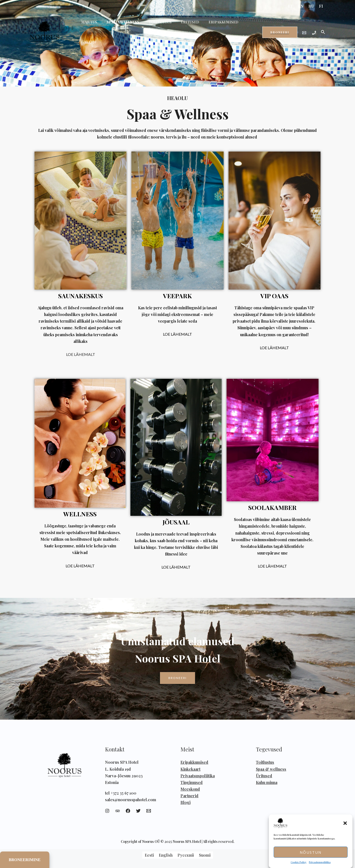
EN (301, 6)
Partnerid (189, 796)
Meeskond (190, 789)
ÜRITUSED (181, 27)
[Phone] (314, 28)
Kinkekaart (190, 769)
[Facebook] (128, 811)
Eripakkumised (194, 762)
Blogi (186, 802)
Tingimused (192, 782)
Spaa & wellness (271, 769)
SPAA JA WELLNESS (119, 27)
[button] (345, 823)
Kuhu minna (267, 782)
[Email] (304, 28)
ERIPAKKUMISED (212, 27)
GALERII (242, 27)
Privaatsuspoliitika (320, 862)
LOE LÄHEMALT (81, 354)
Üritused (264, 776)
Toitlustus (265, 762)
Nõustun (311, 852)
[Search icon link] (323, 27)
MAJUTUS (88, 27)
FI (321, 6)
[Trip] (118, 811)
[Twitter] (138, 811)
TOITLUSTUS (154, 27)
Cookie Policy (299, 862)
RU (311, 6)
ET (291, 6)
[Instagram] (107, 811)
